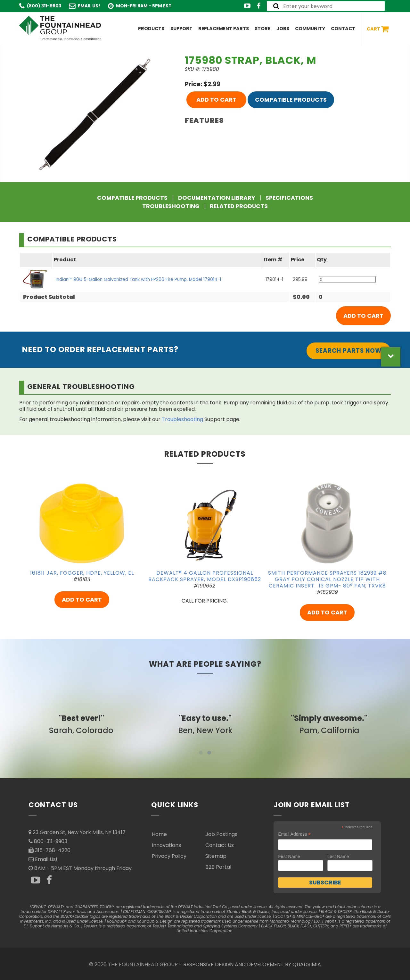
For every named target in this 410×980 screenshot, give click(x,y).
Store (262, 29)
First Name (289, 857)
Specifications (289, 198)
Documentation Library (217, 198)
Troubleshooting (171, 206)
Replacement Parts (224, 29)
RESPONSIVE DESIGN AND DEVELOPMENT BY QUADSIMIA (252, 964)
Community (310, 29)
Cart (378, 29)
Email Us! (89, 6)
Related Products (239, 206)
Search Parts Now (348, 351)
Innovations (166, 845)
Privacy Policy (169, 856)
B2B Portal (218, 867)
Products (151, 29)
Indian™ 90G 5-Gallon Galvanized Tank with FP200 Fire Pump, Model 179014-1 (138, 279)
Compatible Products (291, 100)
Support (181, 29)
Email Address (294, 834)
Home (159, 834)
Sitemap (216, 856)
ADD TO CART (216, 100)
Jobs (283, 29)
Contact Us (220, 845)
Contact (343, 29)
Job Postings (221, 834)
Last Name (338, 857)
